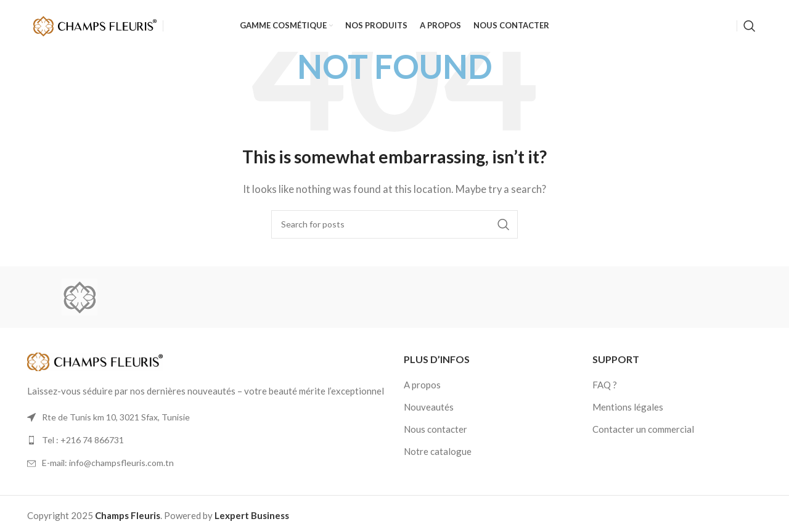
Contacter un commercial (643, 429)
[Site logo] (95, 25)
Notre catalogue (438, 451)
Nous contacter (435, 429)
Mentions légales (628, 407)
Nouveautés (429, 407)
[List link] (206, 440)
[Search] (750, 27)
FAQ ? (605, 385)
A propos (422, 385)
